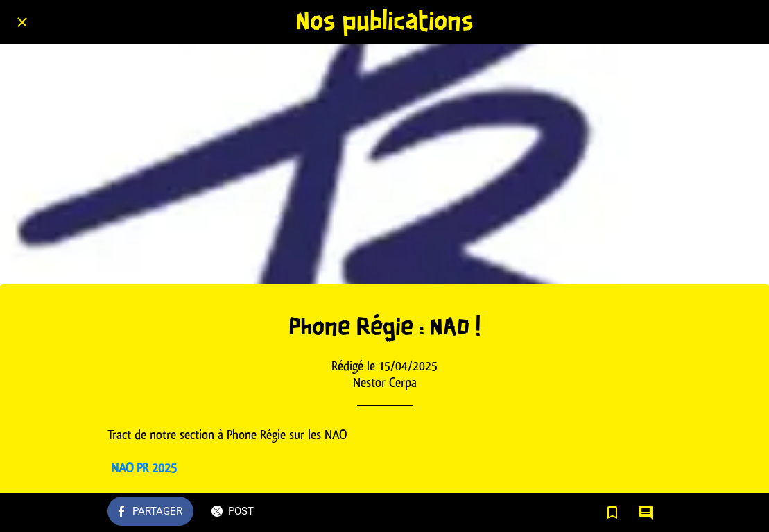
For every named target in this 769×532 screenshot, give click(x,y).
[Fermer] (22, 22)
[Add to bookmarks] (612, 513)
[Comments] (646, 513)
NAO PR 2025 (144, 468)
